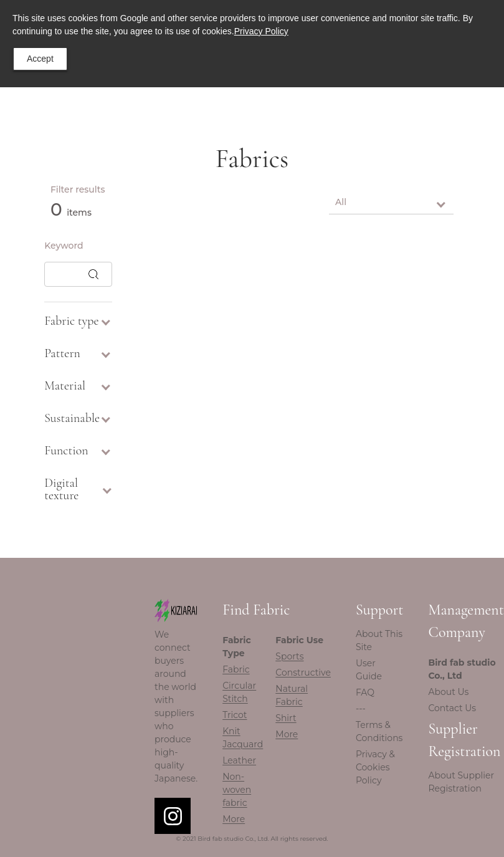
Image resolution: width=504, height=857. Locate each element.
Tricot (235, 715)
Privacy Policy (261, 31)
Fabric (236, 669)
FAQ (365, 692)
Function (78, 451)
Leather (239, 760)
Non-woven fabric (237, 790)
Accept (40, 59)
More (234, 819)
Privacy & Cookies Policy (375, 767)
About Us (448, 692)
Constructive (303, 673)
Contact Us (452, 708)
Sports (289, 656)
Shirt (286, 718)
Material (78, 386)
